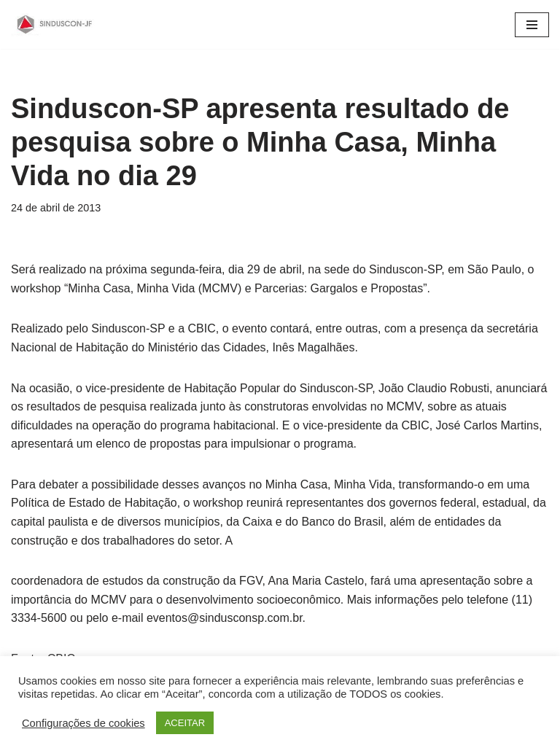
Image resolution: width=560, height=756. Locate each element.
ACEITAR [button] (185, 723)
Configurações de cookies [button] (83, 723)
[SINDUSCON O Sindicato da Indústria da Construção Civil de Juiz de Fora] (55, 24)
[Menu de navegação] (532, 25)
